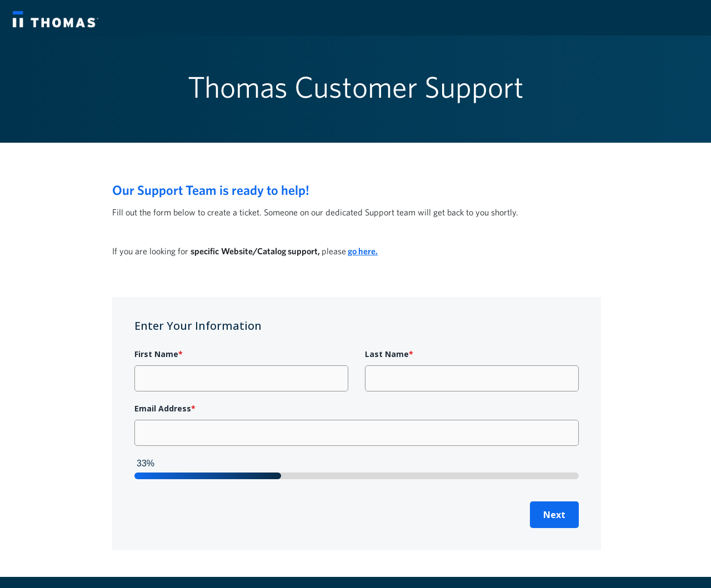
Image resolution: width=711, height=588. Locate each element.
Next (554, 515)
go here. (363, 251)
